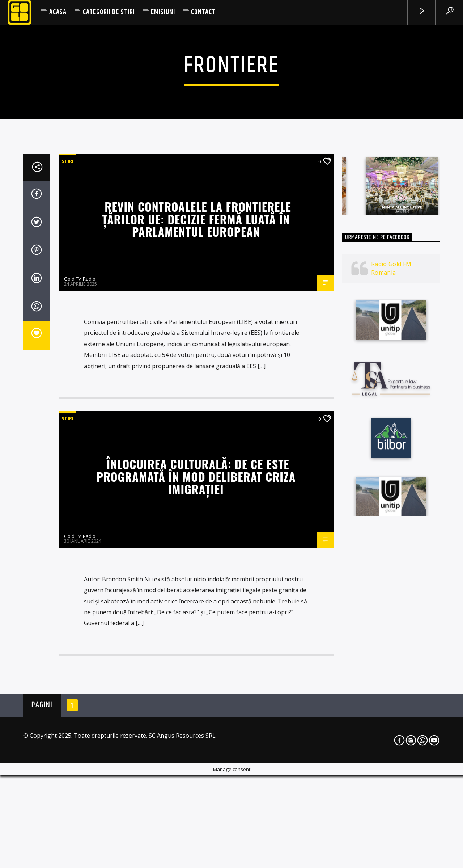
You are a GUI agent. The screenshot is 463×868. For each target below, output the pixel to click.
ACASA (58, 12)
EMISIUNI (163, 12)
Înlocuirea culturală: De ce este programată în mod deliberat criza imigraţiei (196, 677)
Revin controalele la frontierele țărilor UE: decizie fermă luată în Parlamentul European (196, 419)
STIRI (67, 361)
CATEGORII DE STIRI (109, 12)
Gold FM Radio (80, 479)
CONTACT (203, 12)
